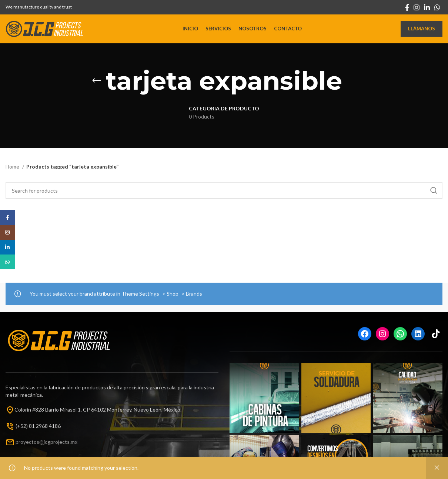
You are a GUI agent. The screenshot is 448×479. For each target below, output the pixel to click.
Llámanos (422, 31)
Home (13, 171)
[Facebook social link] (407, 7)
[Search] (224, 196)
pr (18, 447)
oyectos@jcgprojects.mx (49, 447)
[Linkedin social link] (427, 7)
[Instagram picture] (264, 403)
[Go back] (97, 86)
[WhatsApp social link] (437, 7)
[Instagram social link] (417, 7)
